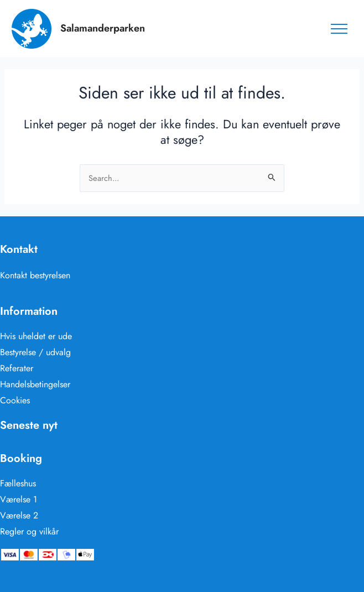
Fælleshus (18, 483)
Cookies (15, 400)
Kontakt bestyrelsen (35, 275)
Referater (17, 368)
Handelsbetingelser (35, 384)
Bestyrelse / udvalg (35, 352)
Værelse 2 (19, 515)
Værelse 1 (19, 499)
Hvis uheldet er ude (36, 336)
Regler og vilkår (29, 531)
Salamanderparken (103, 28)
